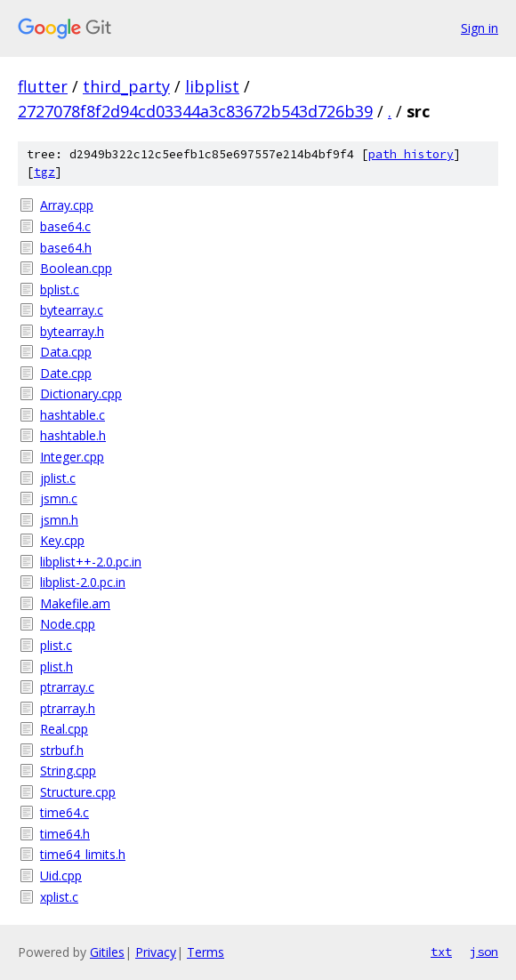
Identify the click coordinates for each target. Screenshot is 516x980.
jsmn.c (59, 498)
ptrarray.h (68, 708)
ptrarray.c (67, 687)
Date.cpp (66, 373)
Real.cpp (64, 729)
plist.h (56, 667)
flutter (43, 86)
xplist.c (59, 897)
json (484, 952)
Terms (206, 952)
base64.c (65, 226)
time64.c (64, 812)
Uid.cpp (61, 876)
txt (441, 952)
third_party (126, 86)
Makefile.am (75, 603)
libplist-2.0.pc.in (83, 582)
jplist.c (58, 478)
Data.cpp (66, 352)
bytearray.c (72, 310)
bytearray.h (72, 331)
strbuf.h (62, 750)
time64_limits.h (83, 854)
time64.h (65, 834)
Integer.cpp (72, 457)
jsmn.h (59, 520)
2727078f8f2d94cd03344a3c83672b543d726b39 (195, 111)
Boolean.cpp (76, 268)
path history (411, 154)
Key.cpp (62, 540)
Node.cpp (68, 624)
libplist (212, 86)
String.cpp (68, 771)
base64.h (66, 248)
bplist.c (60, 289)
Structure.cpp (78, 792)
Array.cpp (67, 205)
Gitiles (107, 952)
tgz (44, 172)
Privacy (156, 952)
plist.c (56, 645)
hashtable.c (73, 415)
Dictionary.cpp (81, 394)
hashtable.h (73, 435)
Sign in (480, 28)
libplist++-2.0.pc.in (91, 562)
